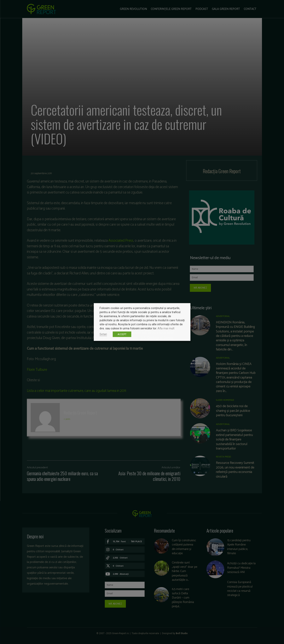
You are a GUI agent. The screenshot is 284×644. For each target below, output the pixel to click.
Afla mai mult (166, 328)
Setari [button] (103, 334)
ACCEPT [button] (122, 334)
